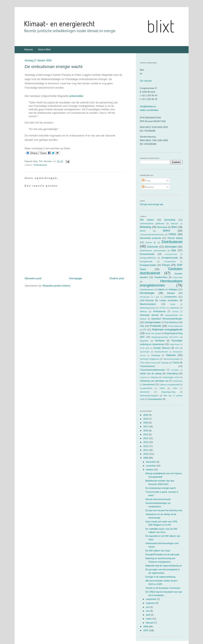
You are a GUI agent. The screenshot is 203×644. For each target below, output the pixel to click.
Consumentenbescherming (152, 234)
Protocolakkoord (175, 326)
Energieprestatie (148, 265)
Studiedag (156, 355)
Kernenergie (147, 293)
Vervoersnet (149, 384)
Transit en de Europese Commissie (163, 588)
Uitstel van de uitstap (151, 373)
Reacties (148, 187)
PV (145, 330)
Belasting (145, 227)
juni (148, 607)
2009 (146, 458)
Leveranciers (170, 297)
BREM (143, 231)
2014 (146, 438)
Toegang (164, 363)
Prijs (142, 326)
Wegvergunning (168, 392)
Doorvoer (153, 247)
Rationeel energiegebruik (167, 330)
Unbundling (172, 373)
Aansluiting (170, 220)
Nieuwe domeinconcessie (158, 499)
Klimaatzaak (145, 297)
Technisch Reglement (150, 359)
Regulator (144, 341)
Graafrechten (161, 277)
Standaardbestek (161, 352)
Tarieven (171, 355)
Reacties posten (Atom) (56, 286)
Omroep (175, 312)
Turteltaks (175, 370)
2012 (146, 446)
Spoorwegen (145, 352)
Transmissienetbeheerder (153, 370)
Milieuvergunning (148, 308)
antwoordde (76, 96)
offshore (144, 311)
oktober (150, 470)
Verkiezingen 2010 (171, 377)
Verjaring (154, 377)
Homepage (75, 278)
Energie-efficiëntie (148, 258)
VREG (162, 388)
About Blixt (44, 49)
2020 (146, 415)
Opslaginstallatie (153, 322)
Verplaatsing (177, 381)
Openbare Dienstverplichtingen (167, 319)
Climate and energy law (152, 204)
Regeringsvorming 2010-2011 (165, 337)
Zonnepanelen (155, 399)
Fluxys (166, 265)
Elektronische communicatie (153, 251)
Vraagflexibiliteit (146, 388)
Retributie (160, 341)
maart (149, 619)
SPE (177, 348)
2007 (146, 630)
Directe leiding (175, 238)
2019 (146, 419)
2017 (146, 426)
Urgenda (143, 377)
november (151, 466)
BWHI (166, 231)
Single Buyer (175, 344)
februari (150, 623)
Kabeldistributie (147, 290)
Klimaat (171, 293)
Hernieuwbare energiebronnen (161, 283)
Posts (146, 181)
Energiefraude (146, 261)
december (151, 462)
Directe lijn (151, 242)
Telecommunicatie (171, 359)
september (152, 599)
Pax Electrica (171, 322)
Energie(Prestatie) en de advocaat (162, 554)
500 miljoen (147, 220)
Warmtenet (145, 392)
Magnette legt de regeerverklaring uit (164, 566)
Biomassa (162, 227)
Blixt (174, 227)
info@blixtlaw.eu (148, 106)
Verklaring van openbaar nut (154, 381)
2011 (146, 450)
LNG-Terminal (147, 300)
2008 (146, 627)
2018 (146, 423)
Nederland (174, 308)
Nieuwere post (33, 278)
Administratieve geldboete (152, 224)
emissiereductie (171, 254)
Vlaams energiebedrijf (170, 385)
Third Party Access (148, 363)
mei (148, 611)
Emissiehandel (147, 254)
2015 (146, 434)
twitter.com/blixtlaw (149, 110)
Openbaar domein (149, 315)
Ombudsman (40, 165)
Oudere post (117, 278)
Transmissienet (147, 366)
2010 (146, 454)
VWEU (175, 388)
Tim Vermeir (146, 81)
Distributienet (172, 242)
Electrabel (171, 247)
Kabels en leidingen (168, 289)
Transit (176, 363)
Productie (156, 326)
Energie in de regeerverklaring (160, 577)
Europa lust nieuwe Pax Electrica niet (164, 510)
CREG (172, 234)
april (148, 615)
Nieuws (29, 49)
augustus (151, 603)
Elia (174, 250)
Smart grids (145, 348)
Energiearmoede (170, 258)
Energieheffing (170, 262)
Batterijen (175, 224)
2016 (146, 431)
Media (173, 304)
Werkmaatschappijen (149, 396)
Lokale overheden (169, 300)
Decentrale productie (151, 238)
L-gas (157, 297)
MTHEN (163, 308)
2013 (146, 442)
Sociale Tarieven (162, 348)
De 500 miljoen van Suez (158, 551)
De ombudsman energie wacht (54, 67)
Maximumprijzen (148, 304)
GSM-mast (178, 277)
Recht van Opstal (153, 333)
